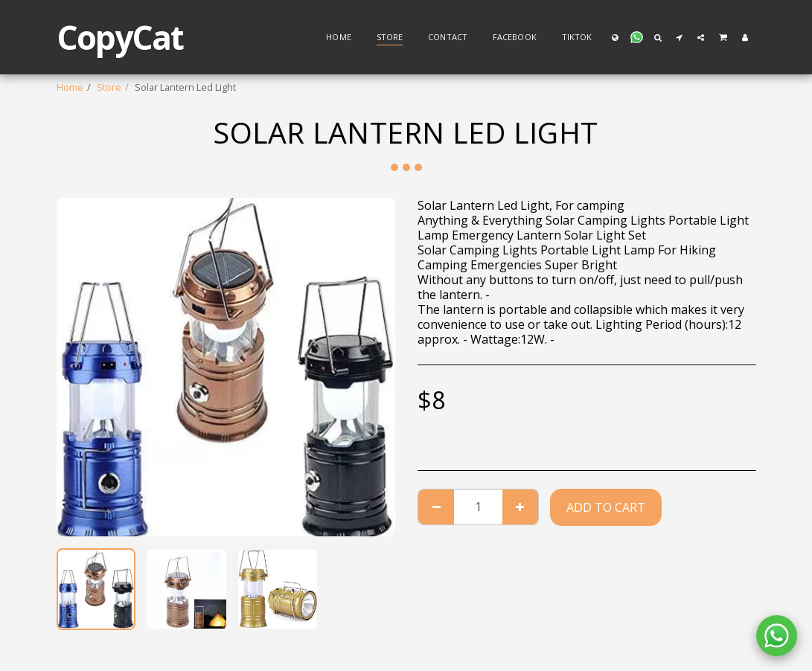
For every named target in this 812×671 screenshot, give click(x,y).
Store (109, 87)
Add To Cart (606, 507)
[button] (636, 37)
